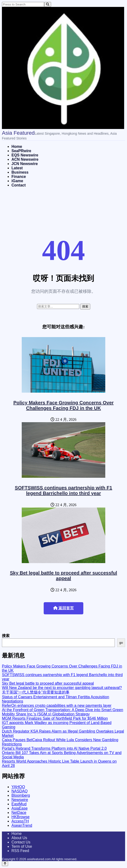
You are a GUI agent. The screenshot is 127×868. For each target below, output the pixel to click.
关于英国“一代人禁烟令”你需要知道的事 (36, 692)
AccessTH (20, 821)
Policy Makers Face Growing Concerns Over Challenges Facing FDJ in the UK (63, 405)
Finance (19, 177)
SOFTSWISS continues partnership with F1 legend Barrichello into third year (63, 490)
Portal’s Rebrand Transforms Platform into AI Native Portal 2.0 (54, 748)
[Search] (48, 4)
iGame (17, 181)
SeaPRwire (21, 151)
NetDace (19, 813)
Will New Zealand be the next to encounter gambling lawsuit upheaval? (62, 688)
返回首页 (63, 608)
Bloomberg (21, 795)
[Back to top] (5, 864)
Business (20, 172)
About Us (19, 838)
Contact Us (21, 842)
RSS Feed (20, 851)
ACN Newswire (25, 159)
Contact (19, 185)
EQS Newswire (25, 155)
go (121, 643)
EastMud (19, 804)
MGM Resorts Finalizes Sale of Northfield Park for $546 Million (55, 718)
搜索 (6, 636)
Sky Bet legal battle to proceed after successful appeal (63, 576)
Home (17, 146)
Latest (17, 168)
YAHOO (18, 787)
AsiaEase (20, 808)
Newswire (20, 800)
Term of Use (22, 846)
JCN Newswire (25, 164)
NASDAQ (20, 791)
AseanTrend (22, 825)
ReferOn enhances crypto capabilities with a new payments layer (57, 706)
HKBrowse (21, 817)
